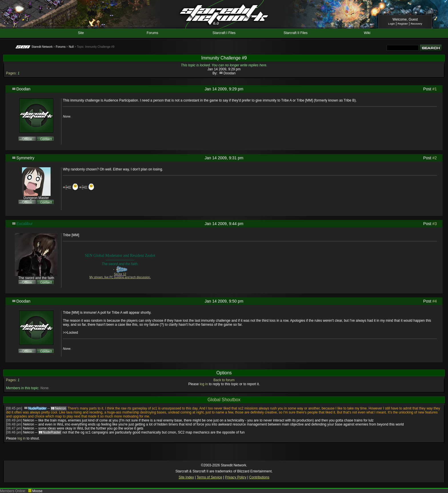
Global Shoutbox (224, 400)
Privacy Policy (236, 477)
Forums (152, 33)
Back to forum (224, 380)
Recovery (416, 24)
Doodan (229, 73)
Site (81, 33)
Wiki (367, 33)
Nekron (29, 420)
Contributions (259, 477)
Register (403, 24)
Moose (37, 491)
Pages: (11, 73)
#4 (435, 301)
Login (391, 24)
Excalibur (25, 224)
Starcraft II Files (295, 33)
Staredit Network (42, 47)
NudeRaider (37, 408)
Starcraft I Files (224, 33)
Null (71, 47)
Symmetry (25, 158)
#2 (435, 158)
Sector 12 (120, 274)
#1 (435, 89)
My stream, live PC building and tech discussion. (120, 277)
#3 (435, 224)
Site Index (186, 477)
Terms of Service (209, 477)
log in (204, 384)
